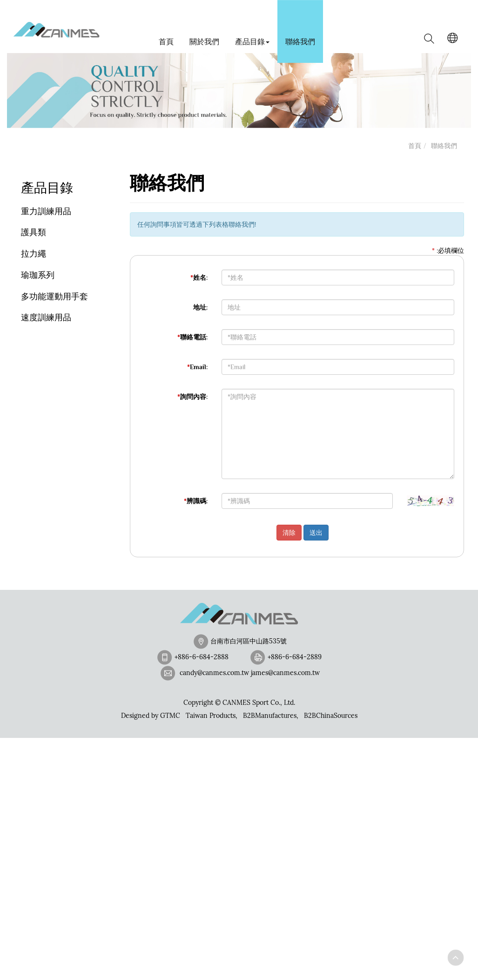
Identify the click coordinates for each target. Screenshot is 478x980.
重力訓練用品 (45, 211)
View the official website (72, 826)
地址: (200, 307)
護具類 (32, 232)
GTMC (170, 716)
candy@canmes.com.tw (214, 673)
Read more (18, 826)
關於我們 (204, 42)
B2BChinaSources (331, 716)
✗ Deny (11, 770)
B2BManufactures (270, 716)
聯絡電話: (192, 337)
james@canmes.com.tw (285, 673)
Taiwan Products (211, 716)
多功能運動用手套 (53, 297)
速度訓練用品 (45, 318)
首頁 (166, 42)
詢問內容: (192, 397)
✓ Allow (11, 761)
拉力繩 (32, 254)
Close (7, 743)
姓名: (199, 277)
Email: (197, 367)
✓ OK (229, 975)
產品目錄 (252, 42)
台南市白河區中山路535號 (239, 641)
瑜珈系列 (36, 275)
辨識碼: (196, 501)
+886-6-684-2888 (202, 657)
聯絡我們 (300, 42)
